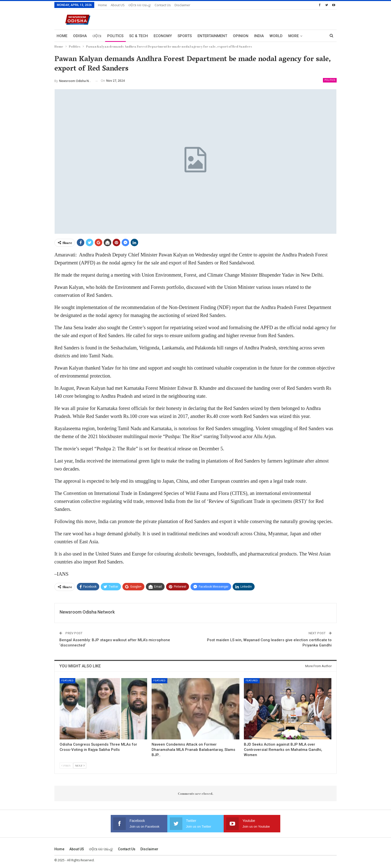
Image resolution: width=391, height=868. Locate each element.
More (293, 36)
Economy (163, 36)
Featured (67, 680)
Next (80, 765)
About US (118, 5)
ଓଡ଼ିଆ (97, 36)
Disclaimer (182, 5)
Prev (66, 765)
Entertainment (212, 36)
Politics (115, 36)
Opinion (241, 36)
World (276, 36)
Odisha (80, 36)
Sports (185, 36)
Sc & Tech (139, 36)
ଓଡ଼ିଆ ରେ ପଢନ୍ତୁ (140, 5)
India (259, 36)
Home (102, 5)
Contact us (163, 5)
